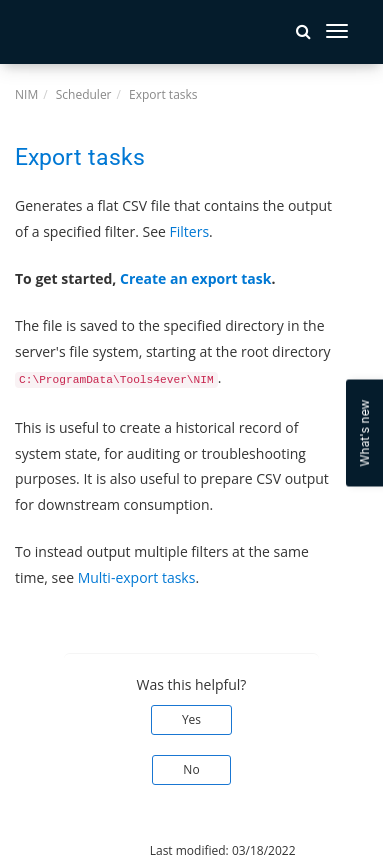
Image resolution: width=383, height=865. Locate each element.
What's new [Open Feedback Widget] (364, 432)
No (191, 769)
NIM (26, 94)
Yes (191, 719)
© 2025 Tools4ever (67, 850)
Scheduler (84, 94)
